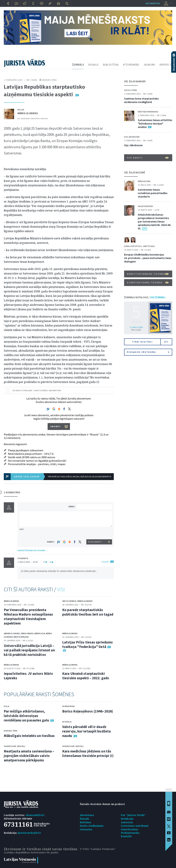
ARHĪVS (164, 65)
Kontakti (126, 836)
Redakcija (127, 819)
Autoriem (127, 822)
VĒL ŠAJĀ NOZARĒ (135, 172)
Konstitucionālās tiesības (148, 274)
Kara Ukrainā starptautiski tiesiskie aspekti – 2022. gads (86, 676)
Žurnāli (84, 819)
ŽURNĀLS (78, 65)
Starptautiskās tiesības (148, 283)
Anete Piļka (149, 246)
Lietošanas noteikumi (135, 826)
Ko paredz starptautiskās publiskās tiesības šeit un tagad (88, 612)
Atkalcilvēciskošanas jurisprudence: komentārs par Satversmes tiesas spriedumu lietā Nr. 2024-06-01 (155, 221)
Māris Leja (40, 633)
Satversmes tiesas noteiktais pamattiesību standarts (153, 193)
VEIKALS (93, 65)
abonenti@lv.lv (35, 815)
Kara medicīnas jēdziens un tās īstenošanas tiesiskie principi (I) (88, 753)
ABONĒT (56, 426)
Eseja (7, 706)
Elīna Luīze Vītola (133, 246)
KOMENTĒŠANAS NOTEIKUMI (31, 550)
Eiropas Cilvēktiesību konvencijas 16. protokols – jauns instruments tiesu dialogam (148, 258)
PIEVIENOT (95, 542)
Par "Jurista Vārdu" (133, 815)
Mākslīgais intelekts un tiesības (29, 736)
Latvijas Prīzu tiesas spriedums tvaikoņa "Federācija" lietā (87, 644)
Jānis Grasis (27, 633)
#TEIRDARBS (131, 65)
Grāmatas (86, 829)
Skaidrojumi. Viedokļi (14, 746)
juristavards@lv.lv (29, 833)
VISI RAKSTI (148, 158)
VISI (61, 589)
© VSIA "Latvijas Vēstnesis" (98, 849)
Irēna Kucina (144, 181)
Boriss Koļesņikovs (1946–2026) (88, 711)
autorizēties (153, 3)
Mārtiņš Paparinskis (148, 112)
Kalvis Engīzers (145, 206)
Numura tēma (49, 80)
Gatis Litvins (131, 90)
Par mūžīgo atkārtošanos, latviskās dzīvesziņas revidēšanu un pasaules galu (26, 716)
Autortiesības (130, 829)
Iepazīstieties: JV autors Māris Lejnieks (28, 676)
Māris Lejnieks (28, 113)
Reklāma (85, 822)
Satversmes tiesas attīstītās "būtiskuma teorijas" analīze (155, 123)
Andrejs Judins (12, 633)
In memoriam (68, 706)
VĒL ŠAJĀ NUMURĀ (135, 81)
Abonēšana (87, 815)
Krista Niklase (21, 637)
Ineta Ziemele (69, 601)
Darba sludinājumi (92, 826)
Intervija (67, 722)
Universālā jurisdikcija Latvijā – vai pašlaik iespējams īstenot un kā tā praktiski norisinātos (29, 650)
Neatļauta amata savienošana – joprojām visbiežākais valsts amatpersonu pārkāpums (29, 756)
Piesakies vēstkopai (148, 352)
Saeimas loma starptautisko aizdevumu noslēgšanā (141, 100)
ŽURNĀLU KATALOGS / (145, 297)
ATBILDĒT (105, 562)
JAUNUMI (149, 65)
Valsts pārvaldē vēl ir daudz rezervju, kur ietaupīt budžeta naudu (86, 731)
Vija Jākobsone (132, 137)
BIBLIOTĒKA (111, 65)
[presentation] (95, 533)
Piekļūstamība (130, 833)
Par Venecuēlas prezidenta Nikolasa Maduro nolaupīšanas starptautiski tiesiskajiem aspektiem (28, 617)
